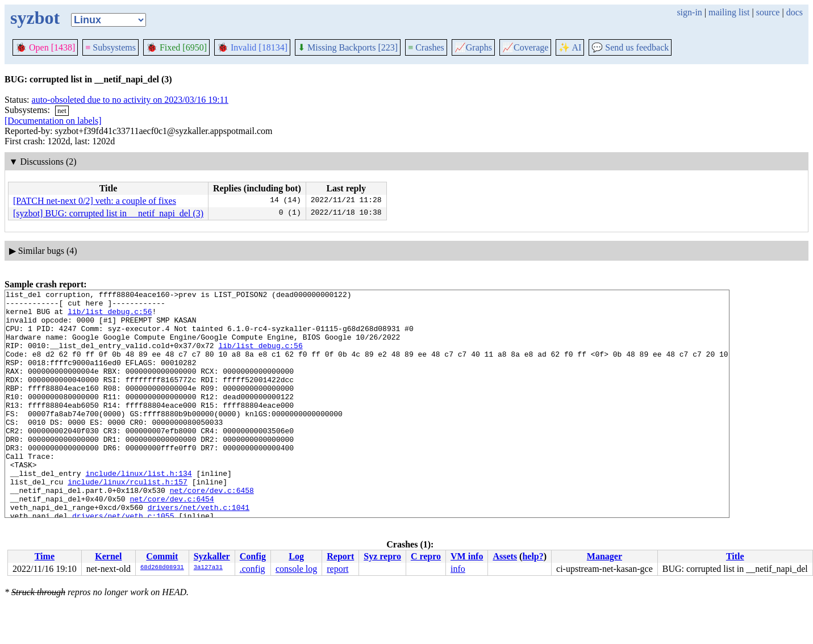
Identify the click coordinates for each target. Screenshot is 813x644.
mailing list (729, 12)
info (458, 569)
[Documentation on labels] (53, 121)
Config (253, 556)
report (337, 569)
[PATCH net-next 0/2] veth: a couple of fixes (95, 201)
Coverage (525, 47)
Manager (604, 556)
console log (296, 569)
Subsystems (111, 47)
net (62, 110)
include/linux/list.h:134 (138, 511)
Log (296, 556)
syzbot (35, 18)
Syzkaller (212, 556)
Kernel (108, 556)
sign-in (689, 12)
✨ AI (570, 47)
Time (45, 556)
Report (340, 556)
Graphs (473, 47)
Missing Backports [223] (348, 47)
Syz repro (382, 556)
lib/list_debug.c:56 (110, 316)
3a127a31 (208, 568)
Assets (505, 556)
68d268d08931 (162, 568)
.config (253, 569)
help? (533, 556)
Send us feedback (630, 47)
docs (795, 12)
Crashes (426, 47)
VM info (467, 556)
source (768, 12)
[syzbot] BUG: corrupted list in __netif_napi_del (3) (108, 213)
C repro (426, 556)
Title (735, 556)
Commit (162, 556)
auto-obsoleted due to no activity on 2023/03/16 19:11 (130, 100)
